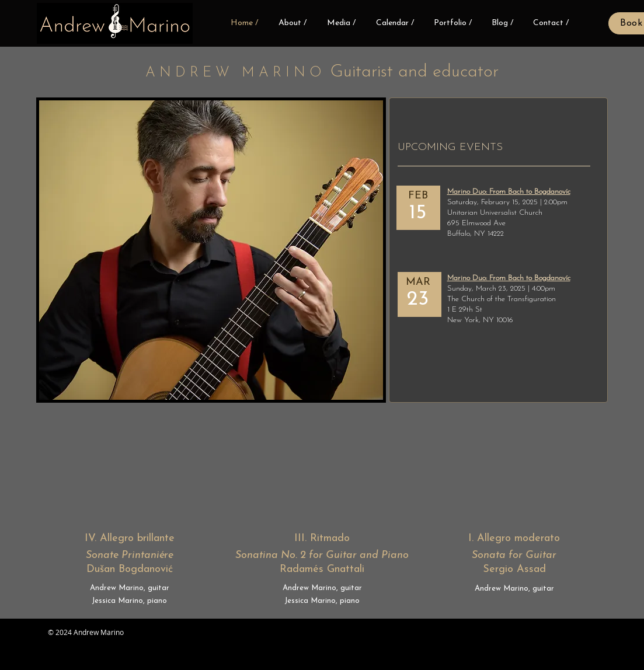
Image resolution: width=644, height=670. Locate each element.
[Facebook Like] (214, 639)
